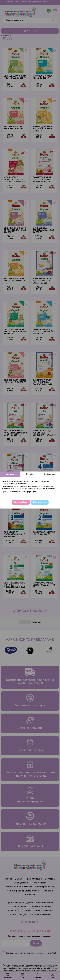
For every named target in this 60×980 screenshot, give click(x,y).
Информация (50, 474)
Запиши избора (21, 502)
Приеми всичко (40, 502)
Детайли (30, 474)
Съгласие (10, 474)
